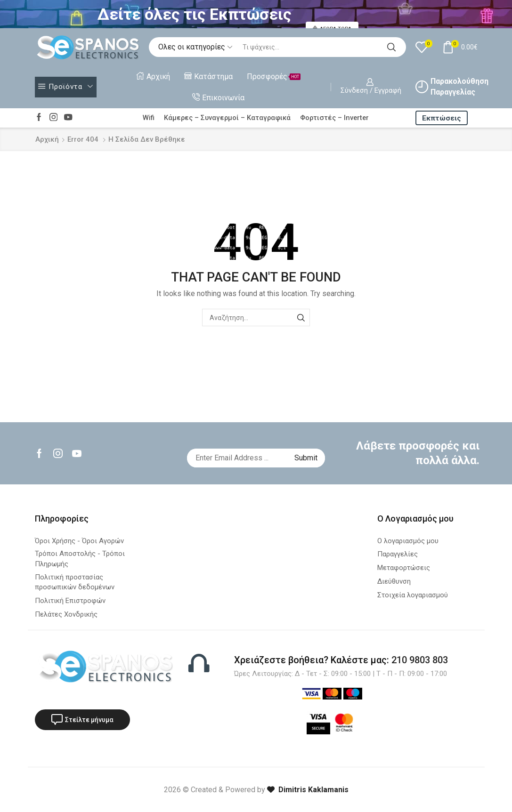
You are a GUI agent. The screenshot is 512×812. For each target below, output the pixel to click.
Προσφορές (274, 76)
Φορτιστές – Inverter (334, 118)
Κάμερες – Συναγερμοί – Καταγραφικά (227, 118)
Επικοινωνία (218, 98)
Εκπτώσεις (442, 118)
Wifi (149, 118)
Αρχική (153, 76)
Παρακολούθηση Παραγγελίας (452, 87)
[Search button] (391, 47)
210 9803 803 (420, 660)
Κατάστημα (208, 76)
